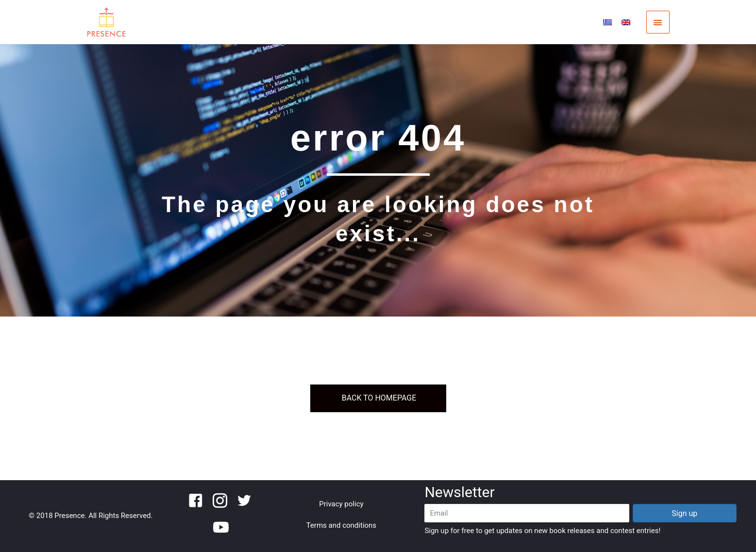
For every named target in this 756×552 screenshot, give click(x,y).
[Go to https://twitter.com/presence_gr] (244, 502)
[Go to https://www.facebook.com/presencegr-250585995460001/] (196, 502)
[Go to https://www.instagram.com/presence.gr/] (220, 502)
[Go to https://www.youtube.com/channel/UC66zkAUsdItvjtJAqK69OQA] (220, 528)
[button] (685, 513)
